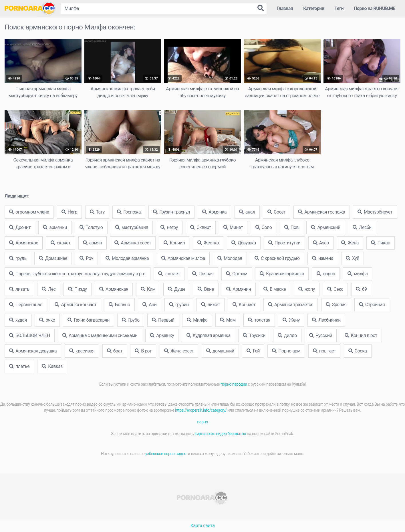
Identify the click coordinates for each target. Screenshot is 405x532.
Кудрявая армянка (209, 335)
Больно (119, 305)
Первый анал (26, 305)
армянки (55, 227)
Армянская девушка (33, 351)
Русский (321, 335)
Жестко (208, 243)
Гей (253, 351)
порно (326, 274)
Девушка (244, 243)
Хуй (353, 258)
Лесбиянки (326, 320)
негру (169, 227)
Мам (228, 320)
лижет (211, 305)
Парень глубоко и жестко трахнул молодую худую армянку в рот (78, 274)
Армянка (214, 212)
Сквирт (200, 227)
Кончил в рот (361, 335)
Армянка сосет (133, 243)
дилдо (287, 335)
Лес (49, 289)
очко (47, 320)
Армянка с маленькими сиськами (100, 335)
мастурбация (132, 227)
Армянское (24, 243)
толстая (259, 320)
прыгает (324, 351)
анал (247, 212)
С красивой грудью (277, 258)
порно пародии (234, 384)
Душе (177, 289)
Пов (291, 227)
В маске (275, 289)
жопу (307, 289)
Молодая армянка (127, 258)
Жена (350, 243)
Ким (148, 289)
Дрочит (20, 227)
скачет (61, 243)
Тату (97, 212)
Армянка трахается (291, 305)
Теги (339, 8)
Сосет (276, 212)
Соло (264, 227)
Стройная (372, 305)
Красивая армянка (282, 274)
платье (19, 366)
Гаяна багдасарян (89, 320)
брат (115, 351)
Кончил (174, 243)
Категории (314, 8)
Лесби (362, 227)
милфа (358, 274)
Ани (149, 305)
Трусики (254, 335)
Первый (163, 320)
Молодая (230, 258)
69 (361, 289)
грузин (179, 305)
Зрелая (336, 305)
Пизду (77, 289)
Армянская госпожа (321, 212)
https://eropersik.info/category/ (201, 410)
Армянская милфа (183, 258)
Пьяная (203, 274)
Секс (335, 289)
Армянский (325, 227)
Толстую (91, 227)
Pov (86, 258)
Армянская (114, 289)
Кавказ (52, 366)
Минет (233, 227)
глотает (169, 274)
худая (18, 320)
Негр (70, 212)
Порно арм (286, 351)
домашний (220, 351)
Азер (321, 243)
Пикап (381, 243)
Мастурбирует (375, 212)
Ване (206, 289)
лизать (19, 289)
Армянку (162, 335)
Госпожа (129, 212)
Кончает (244, 305)
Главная (285, 8)
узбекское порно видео (166, 454)
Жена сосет (179, 351)
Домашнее (53, 258)
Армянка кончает (75, 305)
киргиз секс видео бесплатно (220, 434)
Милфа (197, 320)
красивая (82, 351)
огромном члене (29, 212)
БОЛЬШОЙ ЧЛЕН (30, 335)
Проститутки (284, 243)
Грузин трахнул (171, 212)
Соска (358, 351)
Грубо (131, 320)
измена (323, 258)
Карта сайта (203, 526)
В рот (143, 351)
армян (93, 243)
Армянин (239, 289)
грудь (18, 258)
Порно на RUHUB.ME (375, 8)
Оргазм (237, 274)
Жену (291, 320)
